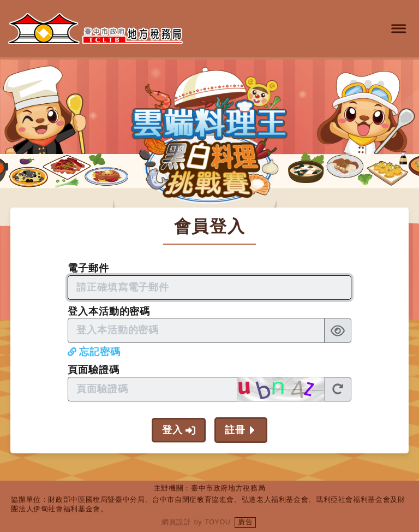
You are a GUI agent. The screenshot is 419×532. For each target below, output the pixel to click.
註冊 (235, 430)
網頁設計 (176, 522)
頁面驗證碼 (94, 370)
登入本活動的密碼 (109, 311)
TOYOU (217, 522)
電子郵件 (88, 268)
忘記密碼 (100, 352)
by (198, 522)
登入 (172, 430)
